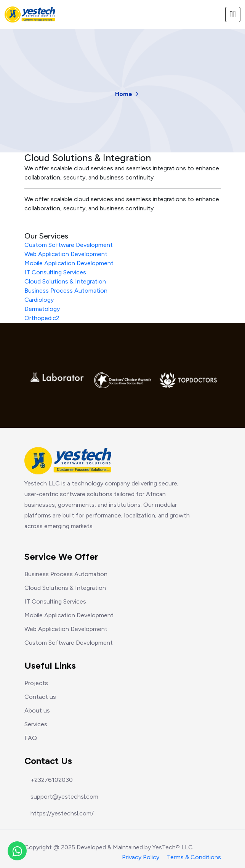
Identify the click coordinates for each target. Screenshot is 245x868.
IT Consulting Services (55, 272)
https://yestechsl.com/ (62, 814)
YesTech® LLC (173, 847)
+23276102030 (52, 780)
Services (36, 724)
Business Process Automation (66, 291)
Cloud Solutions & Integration (65, 281)
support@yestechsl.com (64, 797)
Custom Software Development (69, 245)
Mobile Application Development (69, 263)
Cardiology (39, 300)
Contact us (40, 697)
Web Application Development (66, 254)
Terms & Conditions (194, 857)
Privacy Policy (141, 857)
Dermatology (42, 309)
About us (37, 710)
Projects (36, 683)
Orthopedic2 (42, 318)
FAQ (31, 738)
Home (124, 94)
